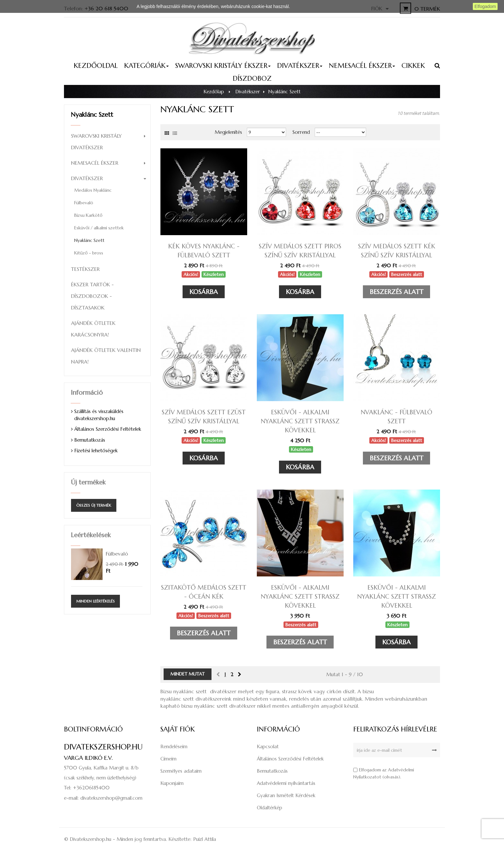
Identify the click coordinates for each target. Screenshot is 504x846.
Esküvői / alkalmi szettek (99, 228)
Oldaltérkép (270, 808)
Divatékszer (87, 178)
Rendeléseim (174, 746)
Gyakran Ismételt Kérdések (286, 795)
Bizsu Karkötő (88, 215)
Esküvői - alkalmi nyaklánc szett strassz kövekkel (300, 421)
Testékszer (85, 269)
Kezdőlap (214, 92)
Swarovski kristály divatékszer (96, 142)
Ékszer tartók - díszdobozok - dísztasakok (92, 296)
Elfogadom (485, 6)
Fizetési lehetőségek (96, 451)
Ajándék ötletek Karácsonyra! (93, 329)
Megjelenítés (228, 132)
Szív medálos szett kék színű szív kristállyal (397, 251)
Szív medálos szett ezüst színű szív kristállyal (204, 417)
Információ (87, 393)
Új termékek (88, 482)
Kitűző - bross (89, 253)
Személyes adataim (181, 771)
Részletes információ (312, 6)
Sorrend (301, 132)
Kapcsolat (268, 746)
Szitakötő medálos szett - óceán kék (204, 592)
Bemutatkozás (90, 440)
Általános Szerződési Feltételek (108, 429)
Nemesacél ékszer (95, 163)
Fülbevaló (84, 203)
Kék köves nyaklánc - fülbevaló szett (204, 251)
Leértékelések (91, 535)
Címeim (168, 759)
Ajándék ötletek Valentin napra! (106, 356)
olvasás (391, 777)
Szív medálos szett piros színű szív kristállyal (300, 251)
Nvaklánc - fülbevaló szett (396, 417)
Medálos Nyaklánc (93, 190)
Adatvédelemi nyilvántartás (286, 783)
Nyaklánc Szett (89, 240)
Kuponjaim (172, 783)
